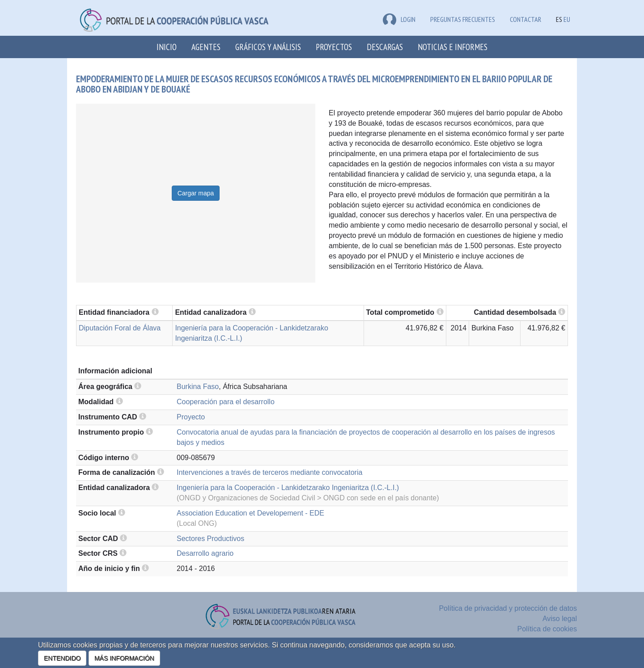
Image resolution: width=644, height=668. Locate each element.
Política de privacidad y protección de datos (508, 608)
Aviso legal (560, 619)
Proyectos (334, 47)
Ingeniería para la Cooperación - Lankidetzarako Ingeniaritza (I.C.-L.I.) (288, 488)
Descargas (385, 47)
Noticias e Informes (453, 47)
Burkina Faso (198, 387)
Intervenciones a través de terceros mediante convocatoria (269, 472)
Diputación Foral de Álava (120, 328)
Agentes (206, 47)
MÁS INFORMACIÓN (124, 658)
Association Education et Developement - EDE (250, 513)
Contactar (525, 19)
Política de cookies (547, 629)
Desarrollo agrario (205, 553)
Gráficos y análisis (268, 47)
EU (567, 19)
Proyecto (191, 417)
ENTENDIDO (62, 658)
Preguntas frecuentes (463, 19)
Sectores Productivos (210, 539)
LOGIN (399, 19)
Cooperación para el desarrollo (226, 402)
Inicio (167, 47)
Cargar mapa (196, 193)
